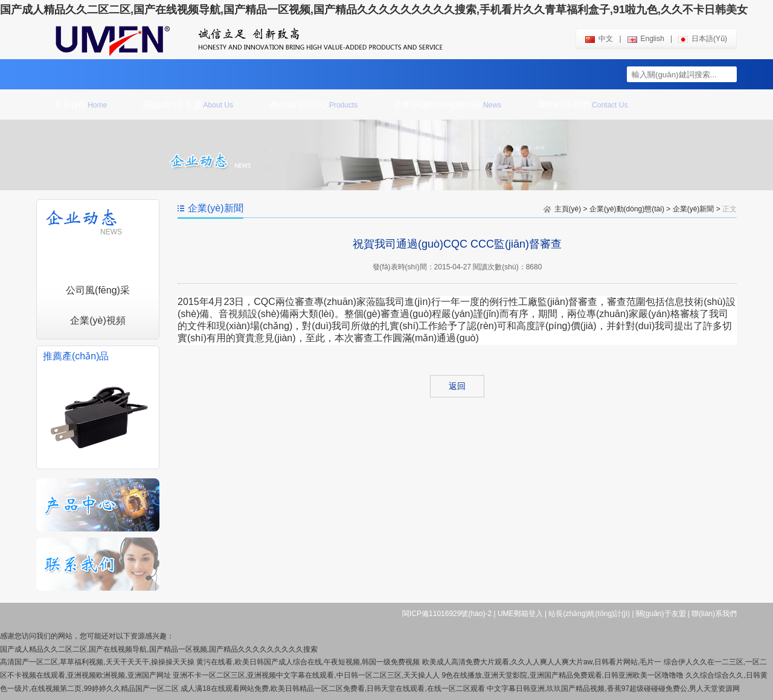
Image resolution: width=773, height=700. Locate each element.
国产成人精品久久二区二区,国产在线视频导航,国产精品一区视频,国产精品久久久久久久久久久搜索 (159, 649)
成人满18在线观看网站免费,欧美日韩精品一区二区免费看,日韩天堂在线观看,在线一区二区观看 (332, 689)
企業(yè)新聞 (694, 209)
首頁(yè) (81, 104)
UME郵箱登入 (520, 614)
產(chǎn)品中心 (313, 104)
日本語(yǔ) (703, 39)
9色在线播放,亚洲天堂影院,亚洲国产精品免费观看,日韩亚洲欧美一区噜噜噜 (563, 675)
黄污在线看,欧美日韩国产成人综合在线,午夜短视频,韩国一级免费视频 (308, 662)
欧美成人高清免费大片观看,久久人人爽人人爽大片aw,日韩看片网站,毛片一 (542, 662)
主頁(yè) (568, 209)
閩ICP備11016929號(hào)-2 (447, 614)
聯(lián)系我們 (582, 104)
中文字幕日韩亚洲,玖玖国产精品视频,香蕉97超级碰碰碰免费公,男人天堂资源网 (613, 689)
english (646, 39)
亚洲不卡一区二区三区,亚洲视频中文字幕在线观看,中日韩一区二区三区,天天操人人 (306, 675)
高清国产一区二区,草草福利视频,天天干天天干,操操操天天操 (97, 662)
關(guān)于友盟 (188, 104)
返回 (457, 386)
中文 (599, 39)
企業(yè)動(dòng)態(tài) (447, 104)
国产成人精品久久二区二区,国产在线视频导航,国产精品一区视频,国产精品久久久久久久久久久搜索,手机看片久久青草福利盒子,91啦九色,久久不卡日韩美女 (374, 10)
